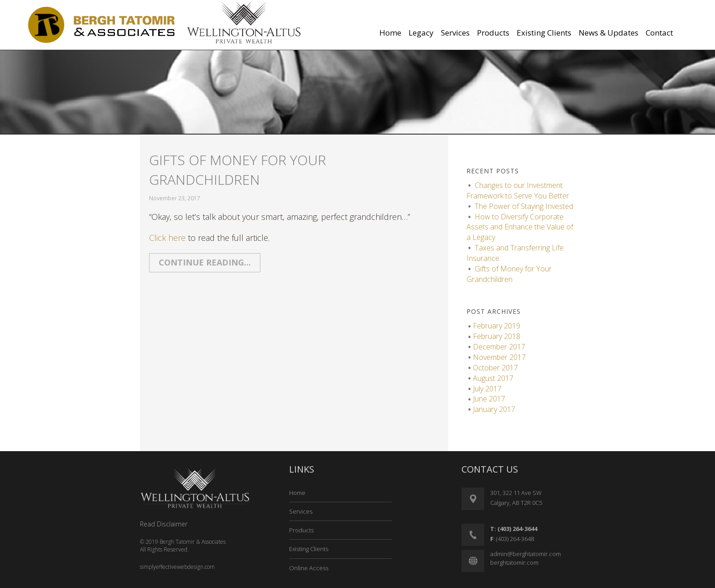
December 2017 (499, 347)
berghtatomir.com (514, 562)
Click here (167, 238)
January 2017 (494, 409)
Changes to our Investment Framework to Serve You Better (518, 190)
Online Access (309, 568)
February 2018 (497, 336)
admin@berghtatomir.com (526, 554)
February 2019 (497, 326)
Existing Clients (309, 549)
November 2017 (499, 357)
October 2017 (495, 368)
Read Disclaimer (164, 524)
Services (301, 511)
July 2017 (487, 389)
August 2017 (493, 378)
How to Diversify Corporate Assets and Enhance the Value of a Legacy (520, 227)
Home (297, 493)
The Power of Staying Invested (524, 206)
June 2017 (489, 399)
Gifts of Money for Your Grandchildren (238, 170)
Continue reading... (205, 262)
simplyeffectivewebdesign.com (177, 567)
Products (301, 530)
